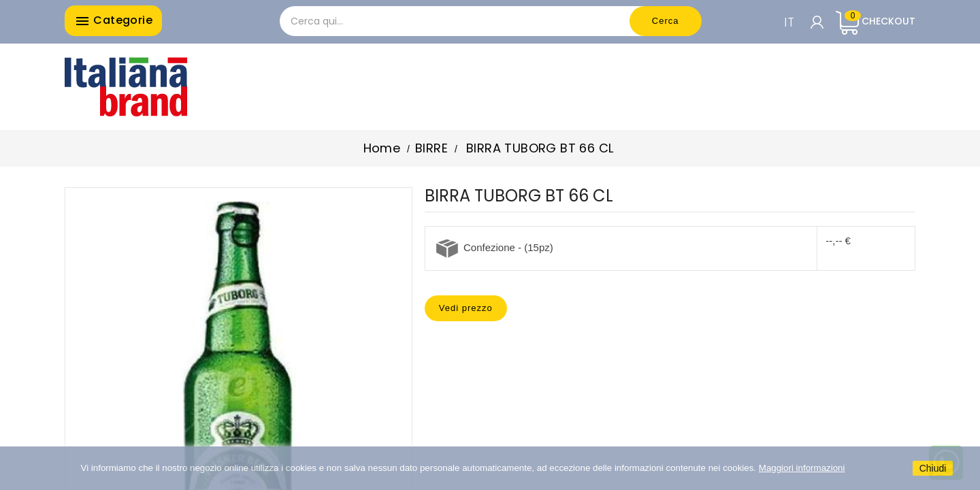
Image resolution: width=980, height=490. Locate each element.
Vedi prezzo (466, 308)
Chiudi (933, 468)
